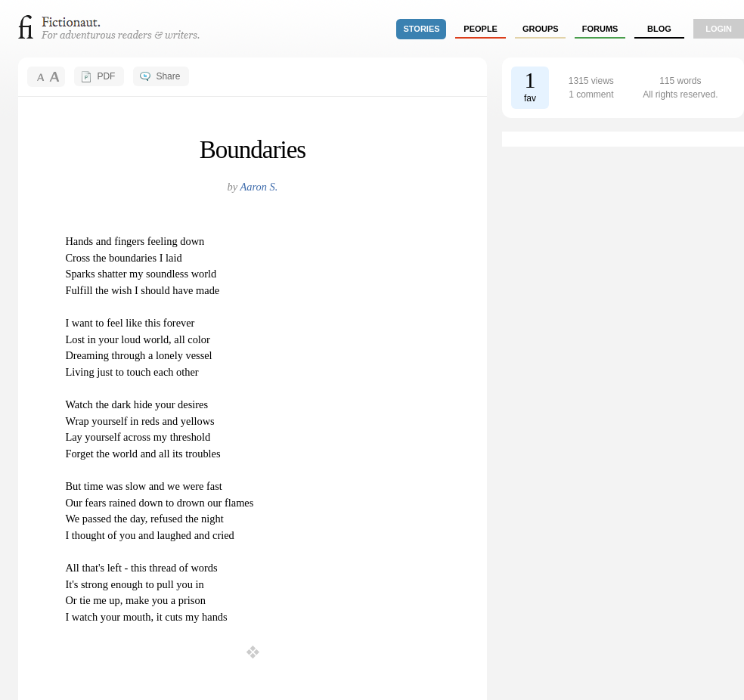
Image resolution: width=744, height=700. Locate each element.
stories (422, 29)
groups (541, 29)
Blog (659, 29)
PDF (106, 76)
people (480, 29)
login (719, 29)
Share (168, 76)
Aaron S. (259, 187)
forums (600, 29)
